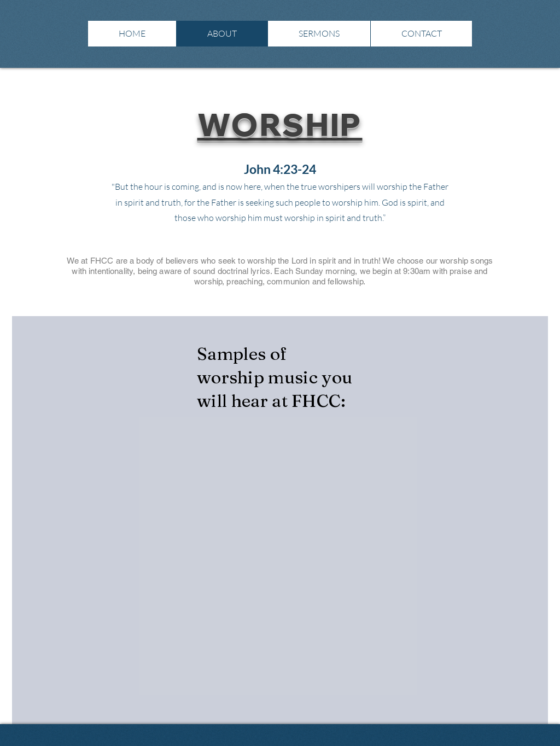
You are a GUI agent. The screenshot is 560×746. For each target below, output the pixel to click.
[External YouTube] (110, 484)
